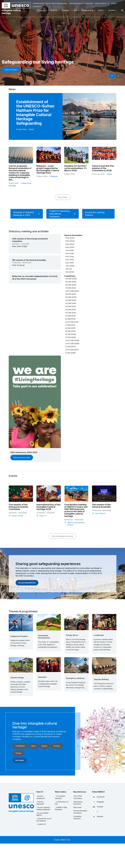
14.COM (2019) (71, 300)
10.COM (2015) (71, 313)
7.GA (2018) (69, 250)
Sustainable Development (44, 637)
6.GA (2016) (70, 254)
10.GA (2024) (70, 241)
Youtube (98, 807)
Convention (42, 10)
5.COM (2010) (70, 331)
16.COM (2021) (71, 294)
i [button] (118, 76)
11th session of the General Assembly (101, 506)
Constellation (20, 746)
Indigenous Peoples (19, 636)
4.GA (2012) (70, 260)
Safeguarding (87, 10)
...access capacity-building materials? (43, 808)
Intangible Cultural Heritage (11, 12)
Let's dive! (20, 760)
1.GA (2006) (70, 272)
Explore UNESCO (102, 3)
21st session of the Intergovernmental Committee (18, 507)
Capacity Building (101, 679)
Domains (57, 746)
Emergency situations (75, 678)
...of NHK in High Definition (61, 808)
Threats (18, 753)
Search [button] (122, 10)
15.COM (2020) (71, 297)
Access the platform (27, 583)
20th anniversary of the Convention (81, 3)
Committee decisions (77, 817)
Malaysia (54, 176)
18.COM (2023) (71, 285)
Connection (37, 6)
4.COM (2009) (71, 334)
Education (42, 677)
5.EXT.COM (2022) (72, 291)
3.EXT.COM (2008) (72, 341)
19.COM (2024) (71, 282)
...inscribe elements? (40, 803)
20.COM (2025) (71, 279)
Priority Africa (72, 635)
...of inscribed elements (60, 797)
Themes (65, 10)
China (109, 174)
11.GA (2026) (70, 238)
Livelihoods (99, 635)
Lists (75, 10)
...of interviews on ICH (62, 803)
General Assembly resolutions (80, 812)
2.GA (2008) (70, 266)
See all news (63, 197)
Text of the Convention (78, 797)
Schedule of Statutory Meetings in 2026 (27, 214)
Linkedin (98, 817)
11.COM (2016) (71, 310)
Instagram (98, 802)
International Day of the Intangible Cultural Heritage (50, 3)
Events (54, 10)
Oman (31, 129)
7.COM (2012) (70, 325)
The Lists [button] (28, 70)
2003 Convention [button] (11, 70)
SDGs (33, 746)
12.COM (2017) (71, 306)
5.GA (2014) (70, 257)
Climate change (17, 678)
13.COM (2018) (71, 303)
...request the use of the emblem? (44, 820)
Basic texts (78, 807)
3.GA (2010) (70, 263)
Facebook (98, 797)
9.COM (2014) (70, 316)
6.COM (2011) (70, 328)
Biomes (45, 746)
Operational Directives (78, 803)
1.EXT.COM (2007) (72, 350)
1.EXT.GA (69, 269)
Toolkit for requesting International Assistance (63, 214)
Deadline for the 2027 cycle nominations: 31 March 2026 (75, 168)
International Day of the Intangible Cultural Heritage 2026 (48, 507)
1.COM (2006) (70, 353)
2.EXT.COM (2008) (72, 344)
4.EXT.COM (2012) (72, 322)
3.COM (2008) (71, 337)
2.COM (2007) (71, 347)
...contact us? (41, 824)
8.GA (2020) (70, 247)
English (114, 3)
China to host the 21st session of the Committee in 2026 (103, 168)
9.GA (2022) (70, 244)
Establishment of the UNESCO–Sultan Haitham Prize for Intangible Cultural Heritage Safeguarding (35, 112)
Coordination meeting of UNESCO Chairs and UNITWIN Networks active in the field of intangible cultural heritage (76, 510)
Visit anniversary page (22, 457)
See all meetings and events (62, 536)
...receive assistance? (41, 797)
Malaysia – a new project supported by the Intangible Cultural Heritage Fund (48, 169)
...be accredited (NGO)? (42, 814)
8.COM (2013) (70, 319)
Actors (101, 10)
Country (112, 10)
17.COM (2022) (71, 288)
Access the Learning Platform (99, 214)
